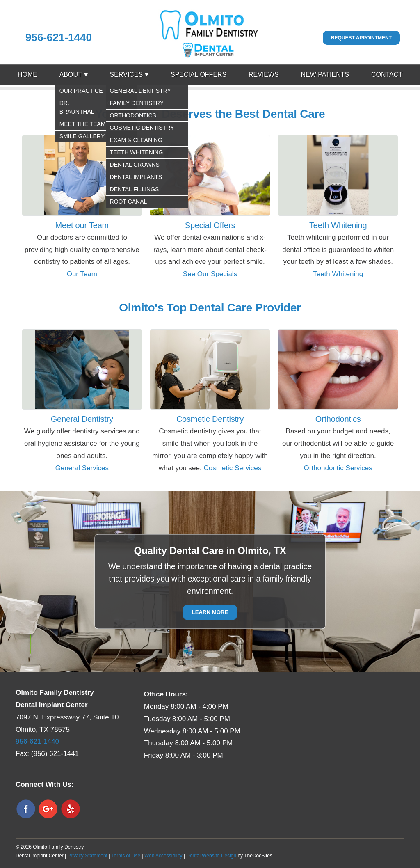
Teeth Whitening (338, 274)
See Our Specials (210, 274)
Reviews (264, 74)
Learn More (210, 613)
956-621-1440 (59, 37)
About (71, 74)
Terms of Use (126, 856)
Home (27, 74)
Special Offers (199, 74)
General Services (82, 468)
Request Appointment (361, 38)
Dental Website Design (211, 856)
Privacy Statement (88, 856)
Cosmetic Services (232, 468)
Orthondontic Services (338, 468)
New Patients (325, 74)
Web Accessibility (163, 856)
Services (127, 74)
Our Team (82, 274)
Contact (387, 74)
